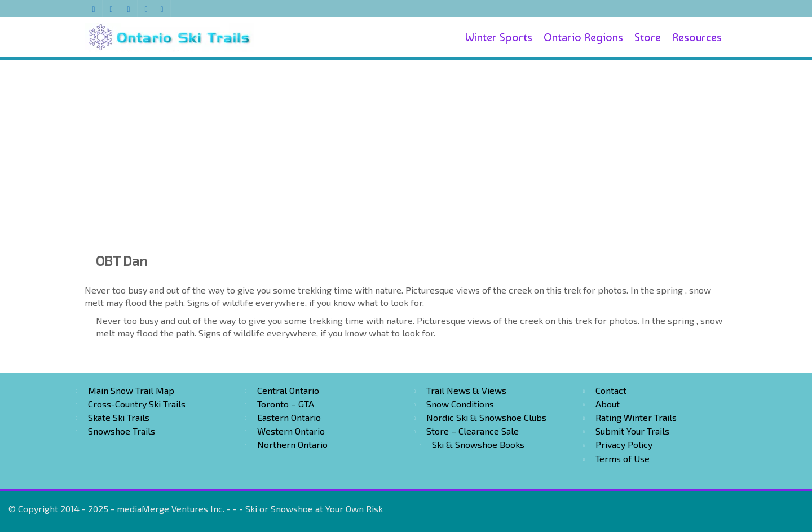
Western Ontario (291, 431)
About (608, 404)
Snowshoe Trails (122, 431)
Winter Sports (499, 37)
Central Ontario (288, 390)
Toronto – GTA (286, 404)
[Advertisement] (406, 142)
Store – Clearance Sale (473, 431)
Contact (611, 390)
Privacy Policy (624, 444)
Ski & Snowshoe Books (478, 444)
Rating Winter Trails (636, 417)
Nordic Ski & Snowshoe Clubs (486, 417)
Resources (697, 37)
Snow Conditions (460, 404)
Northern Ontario (292, 444)
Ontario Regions (583, 37)
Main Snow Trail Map (131, 390)
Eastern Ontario (289, 417)
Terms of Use (623, 458)
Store (648, 37)
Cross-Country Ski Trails (137, 404)
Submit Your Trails (632, 431)
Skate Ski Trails (119, 417)
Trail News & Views (466, 390)
